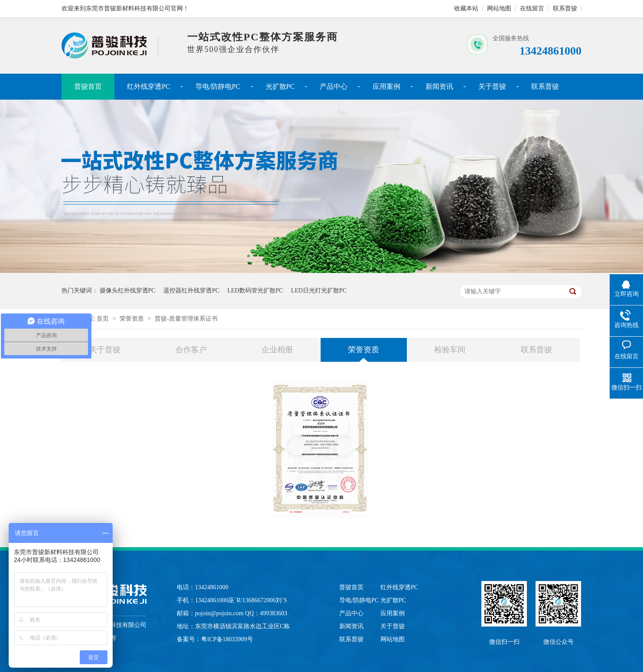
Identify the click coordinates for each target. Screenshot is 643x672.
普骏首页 (88, 86)
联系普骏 (565, 8)
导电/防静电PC (218, 86)
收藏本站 (466, 8)
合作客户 (191, 350)
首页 (104, 319)
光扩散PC (280, 86)
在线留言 (532, 8)
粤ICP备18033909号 (227, 639)
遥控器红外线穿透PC (191, 291)
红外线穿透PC (149, 86)
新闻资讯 (439, 86)
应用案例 (386, 86)
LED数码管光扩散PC (255, 291)
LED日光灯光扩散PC (319, 291)
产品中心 (334, 86)
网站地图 (499, 8)
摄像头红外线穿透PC (128, 291)
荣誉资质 (133, 319)
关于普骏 (492, 86)
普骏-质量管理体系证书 (186, 319)
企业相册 (277, 350)
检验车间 (450, 350)
